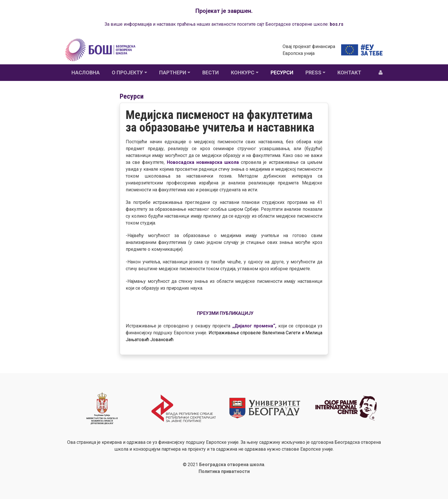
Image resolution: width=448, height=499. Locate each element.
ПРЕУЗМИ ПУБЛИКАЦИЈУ (225, 313)
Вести (211, 72)
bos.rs (337, 24)
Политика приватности (224, 471)
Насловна (86, 72)
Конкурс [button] (243, 72)
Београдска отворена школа (232, 465)
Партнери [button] (173, 72)
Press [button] (313, 72)
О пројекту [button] (127, 72)
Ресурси (282, 72)
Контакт (349, 72)
